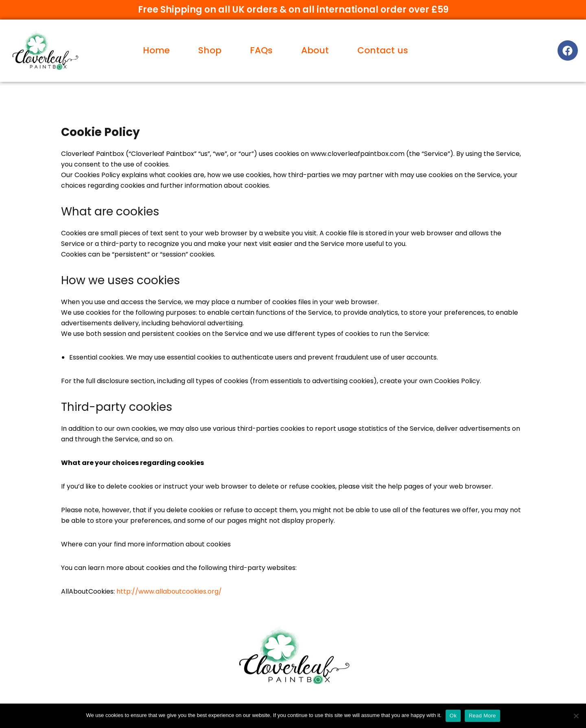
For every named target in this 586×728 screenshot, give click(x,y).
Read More (482, 716)
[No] (576, 716)
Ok (453, 716)
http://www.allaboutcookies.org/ (169, 591)
